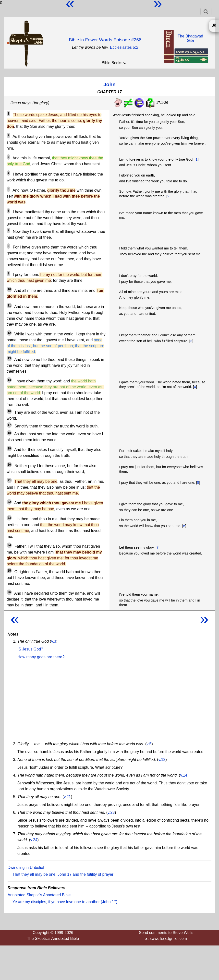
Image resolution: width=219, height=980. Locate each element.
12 (9, 333)
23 (9, 518)
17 (9, 425)
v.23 (111, 812)
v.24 (34, 840)
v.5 (149, 744)
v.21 (67, 797)
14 (9, 380)
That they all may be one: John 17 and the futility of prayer (63, 874)
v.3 (54, 641)
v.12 (162, 760)
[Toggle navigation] (206, 12)
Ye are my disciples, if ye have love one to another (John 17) (65, 902)
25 (9, 571)
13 (9, 358)
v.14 (184, 775)
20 (9, 465)
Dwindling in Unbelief (26, 868)
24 (9, 545)
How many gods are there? (41, 657)
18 (9, 433)
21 (9, 480)
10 (9, 289)
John (109, 84)
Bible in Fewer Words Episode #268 (105, 40)
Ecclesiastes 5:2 (124, 47)
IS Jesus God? (30, 649)
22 (9, 502)
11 (9, 306)
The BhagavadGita (190, 38)
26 (9, 592)
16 (9, 411)
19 (9, 449)
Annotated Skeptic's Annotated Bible (39, 895)
